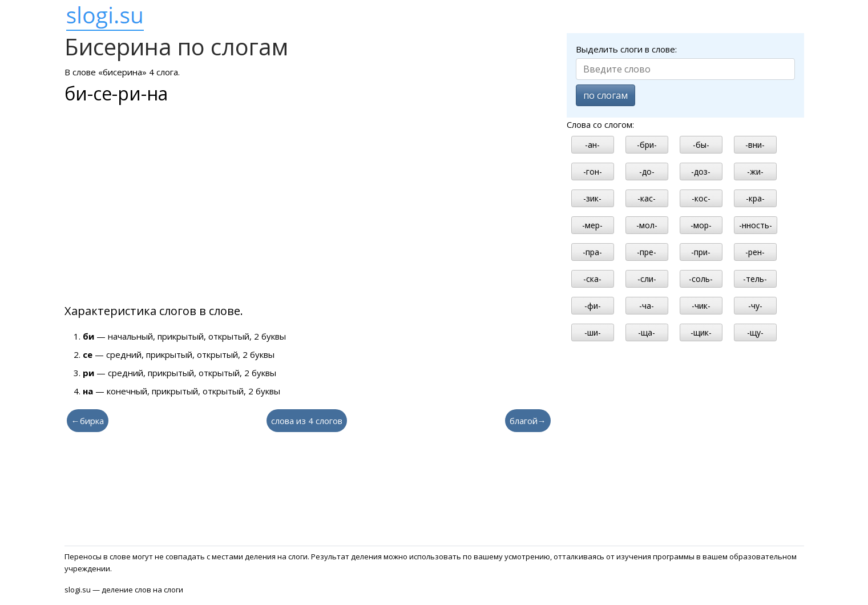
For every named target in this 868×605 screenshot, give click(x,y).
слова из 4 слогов (307, 421)
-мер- (592, 225)
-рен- (755, 252)
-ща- (647, 332)
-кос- (701, 198)
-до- (647, 172)
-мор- (701, 225)
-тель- (755, 279)
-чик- (701, 306)
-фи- (593, 306)
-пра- (592, 252)
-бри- (647, 145)
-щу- (755, 332)
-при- (701, 252)
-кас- (647, 198)
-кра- (755, 198)
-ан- (592, 145)
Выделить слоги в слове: (626, 49)
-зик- (592, 198)
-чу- (755, 306)
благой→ (528, 421)
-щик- (701, 332)
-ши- (593, 332)
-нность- (756, 225)
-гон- (593, 172)
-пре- (647, 252)
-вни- (755, 145)
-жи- (755, 172)
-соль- (701, 279)
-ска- (592, 279)
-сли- (647, 279)
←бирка (88, 421)
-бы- (701, 145)
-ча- (647, 306)
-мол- (647, 225)
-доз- (701, 172)
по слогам (605, 95)
